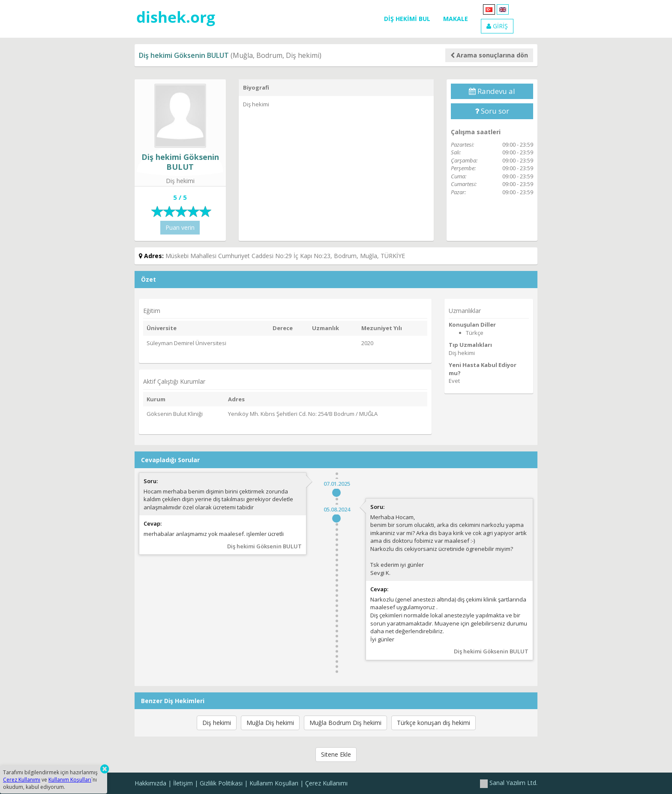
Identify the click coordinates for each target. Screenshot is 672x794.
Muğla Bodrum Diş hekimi (345, 723)
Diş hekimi (217, 723)
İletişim (183, 783)
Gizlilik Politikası (221, 783)
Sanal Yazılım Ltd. (509, 783)
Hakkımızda (150, 783)
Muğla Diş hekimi (270, 723)
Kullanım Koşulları (274, 783)
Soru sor (492, 111)
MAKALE (456, 19)
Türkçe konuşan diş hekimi (433, 723)
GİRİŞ (497, 26)
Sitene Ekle (336, 754)
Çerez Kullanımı (326, 783)
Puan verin (180, 227)
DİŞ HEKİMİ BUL (407, 19)
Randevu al (492, 91)
